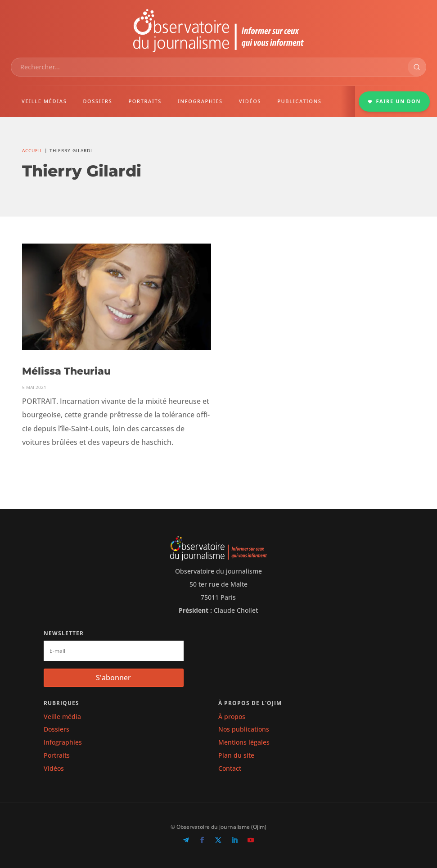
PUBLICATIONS (299, 101)
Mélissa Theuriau (66, 371)
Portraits (57, 755)
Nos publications (244, 729)
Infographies (63, 742)
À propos (232, 717)
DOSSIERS (97, 101)
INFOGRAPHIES (200, 101)
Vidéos (54, 768)
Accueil (32, 150)
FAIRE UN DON (394, 101)
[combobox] (209, 67)
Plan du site (236, 755)
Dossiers (56, 729)
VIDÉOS (250, 101)
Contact (230, 768)
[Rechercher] (417, 67)
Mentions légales (244, 742)
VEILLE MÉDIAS (44, 101)
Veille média (62, 717)
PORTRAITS (145, 101)
